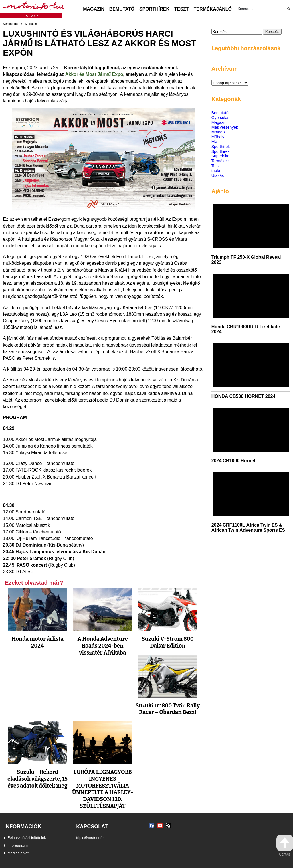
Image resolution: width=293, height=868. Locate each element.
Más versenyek (225, 127)
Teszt (182, 9)
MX (214, 142)
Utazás (218, 175)
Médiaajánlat (18, 853)
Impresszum (18, 845)
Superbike (220, 156)
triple (216, 170)
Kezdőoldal (11, 24)
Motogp (218, 132)
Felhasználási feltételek (27, 837)
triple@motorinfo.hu (92, 837)
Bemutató (122, 9)
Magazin (94, 9)
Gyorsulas (220, 117)
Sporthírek (154, 9)
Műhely (218, 137)
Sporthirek (221, 151)
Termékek (220, 161)
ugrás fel (285, 847)
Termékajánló (213, 9)
